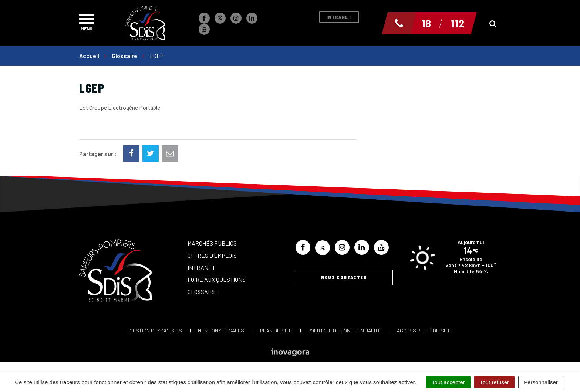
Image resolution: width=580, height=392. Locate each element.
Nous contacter (344, 277)
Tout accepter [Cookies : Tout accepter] (448, 382)
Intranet (339, 17)
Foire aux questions (217, 279)
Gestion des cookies (156, 330)
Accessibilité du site (424, 330)
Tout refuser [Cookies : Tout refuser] (494, 382)
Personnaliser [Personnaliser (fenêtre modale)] (541, 382)
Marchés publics (212, 243)
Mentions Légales (221, 330)
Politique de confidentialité (344, 330)
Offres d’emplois (212, 255)
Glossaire (202, 292)
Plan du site (276, 330)
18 (426, 23)
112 (457, 23)
